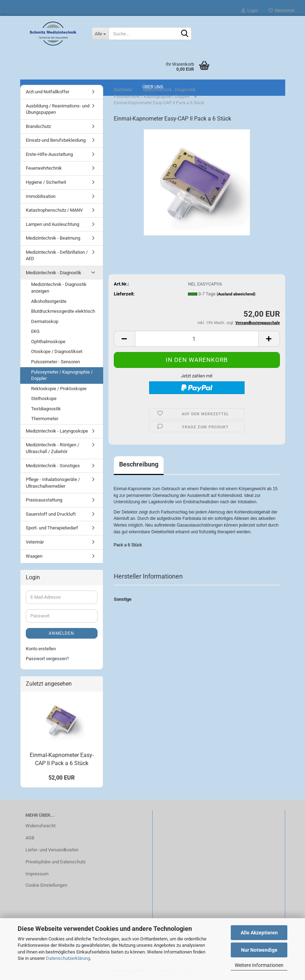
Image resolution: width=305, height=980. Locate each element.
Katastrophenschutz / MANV (54, 210)
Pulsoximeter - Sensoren (55, 362)
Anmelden (61, 633)
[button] (124, 339)
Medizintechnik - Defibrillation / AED (57, 256)
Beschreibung (139, 464)
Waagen (34, 556)
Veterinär (35, 542)
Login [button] (250, 11)
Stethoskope (44, 398)
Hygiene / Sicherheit (46, 182)
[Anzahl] (197, 339)
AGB (30, 838)
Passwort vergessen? (47, 659)
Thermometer (45, 419)
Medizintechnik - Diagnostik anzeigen (59, 288)
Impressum (37, 874)
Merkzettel (281, 11)
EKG (35, 331)
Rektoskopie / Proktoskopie (59, 389)
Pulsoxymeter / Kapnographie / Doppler (62, 375)
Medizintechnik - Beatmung (53, 238)
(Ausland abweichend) (236, 294)
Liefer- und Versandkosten (52, 850)
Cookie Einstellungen (46, 885)
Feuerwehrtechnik (44, 168)
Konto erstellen (41, 649)
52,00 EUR (61, 778)
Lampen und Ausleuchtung (52, 224)
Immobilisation (41, 196)
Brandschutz (38, 126)
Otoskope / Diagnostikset (57, 351)
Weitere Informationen (259, 965)
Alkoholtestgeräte (49, 301)
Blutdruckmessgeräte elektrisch (63, 311)
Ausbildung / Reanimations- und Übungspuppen (58, 109)
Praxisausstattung (44, 500)
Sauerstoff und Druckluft (51, 514)
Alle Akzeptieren (259, 933)
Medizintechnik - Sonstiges (53, 466)
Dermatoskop (45, 321)
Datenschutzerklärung (68, 958)
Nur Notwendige (259, 950)
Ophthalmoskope (48, 342)
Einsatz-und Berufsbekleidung (56, 140)
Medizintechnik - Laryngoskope (57, 431)
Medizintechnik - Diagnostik (54, 273)
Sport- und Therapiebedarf (52, 528)
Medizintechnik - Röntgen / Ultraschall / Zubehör (52, 448)
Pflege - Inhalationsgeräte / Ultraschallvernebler (53, 483)
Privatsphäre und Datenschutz (55, 862)
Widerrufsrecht (40, 826)
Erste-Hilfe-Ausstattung (49, 154)
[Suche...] (100, 34)
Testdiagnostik (46, 409)
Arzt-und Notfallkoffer (48, 92)
